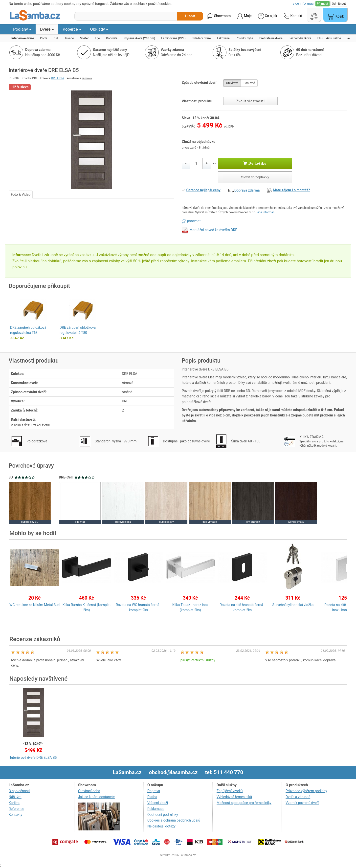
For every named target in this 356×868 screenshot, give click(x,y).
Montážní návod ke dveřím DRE (213, 230)
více (304, 3)
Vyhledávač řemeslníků (234, 797)
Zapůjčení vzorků (230, 791)
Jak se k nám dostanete (96, 797)
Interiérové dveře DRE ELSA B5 (33, 758)
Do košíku (255, 163)
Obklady (99, 29)
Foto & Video (21, 195)
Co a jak (268, 16)
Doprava (154, 791)
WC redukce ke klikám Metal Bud (34, 605)
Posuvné (249, 83)
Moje (244, 16)
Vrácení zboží (158, 803)
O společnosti (19, 791)
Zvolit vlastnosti (251, 101)
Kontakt (293, 16)
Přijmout (323, 4)
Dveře (47, 29)
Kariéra (14, 803)
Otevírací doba (89, 791)
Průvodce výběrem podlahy (306, 791)
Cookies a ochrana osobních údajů (174, 820)
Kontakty (15, 815)
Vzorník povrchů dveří (302, 803)
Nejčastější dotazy (161, 826)
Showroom (219, 16)
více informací (266, 212)
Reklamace (156, 809)
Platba (152, 797)
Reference (16, 809)
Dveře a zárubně (298, 797)
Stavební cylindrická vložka (293, 605)
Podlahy (22, 29)
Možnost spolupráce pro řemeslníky (244, 803)
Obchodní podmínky (163, 815)
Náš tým (15, 797)
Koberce (72, 29)
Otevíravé (232, 83)
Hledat (190, 16)
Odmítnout (339, 4)
